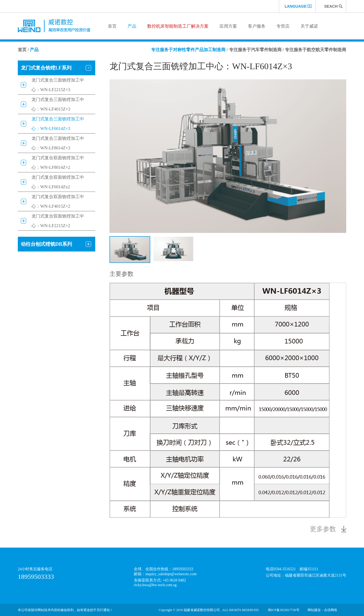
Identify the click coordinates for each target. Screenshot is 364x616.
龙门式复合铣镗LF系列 (46, 68)
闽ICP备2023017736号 (284, 610)
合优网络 (331, 610)
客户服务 (257, 26)
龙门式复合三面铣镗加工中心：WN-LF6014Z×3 (58, 124)
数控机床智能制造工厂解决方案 (178, 26)
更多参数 (323, 529)
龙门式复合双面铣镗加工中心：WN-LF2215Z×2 (58, 221)
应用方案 (228, 26)
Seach (331, 6)
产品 (132, 26)
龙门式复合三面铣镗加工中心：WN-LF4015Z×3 (58, 104)
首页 (112, 26)
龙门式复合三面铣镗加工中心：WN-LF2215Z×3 (58, 85)
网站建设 (314, 610)
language (296, 6)
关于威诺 (309, 26)
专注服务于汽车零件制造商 (255, 50)
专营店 (283, 26)
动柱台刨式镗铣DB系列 (46, 244)
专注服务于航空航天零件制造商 (316, 50)
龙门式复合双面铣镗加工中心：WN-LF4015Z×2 (58, 201)
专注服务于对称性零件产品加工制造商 (188, 50)
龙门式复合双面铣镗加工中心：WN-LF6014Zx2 (58, 182)
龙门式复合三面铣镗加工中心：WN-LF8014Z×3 (58, 143)
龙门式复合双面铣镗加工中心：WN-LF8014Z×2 (58, 163)
